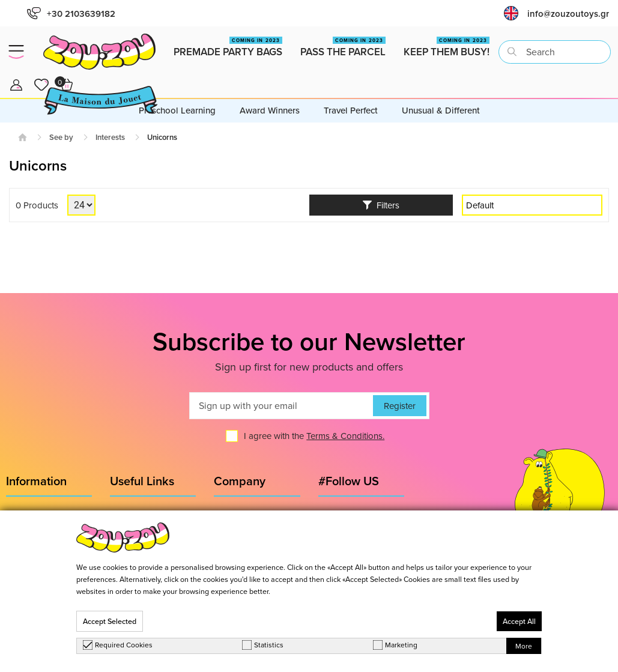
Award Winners (270, 110)
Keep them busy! (447, 48)
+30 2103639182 (71, 14)
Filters (381, 205)
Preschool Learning (177, 110)
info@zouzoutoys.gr (568, 14)
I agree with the (314, 436)
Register (400, 406)
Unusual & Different (441, 110)
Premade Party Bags (228, 48)
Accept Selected (110, 621)
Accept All (519, 621)
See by (61, 137)
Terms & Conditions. (345, 436)
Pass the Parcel (343, 48)
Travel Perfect (351, 110)
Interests (110, 137)
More (524, 646)
